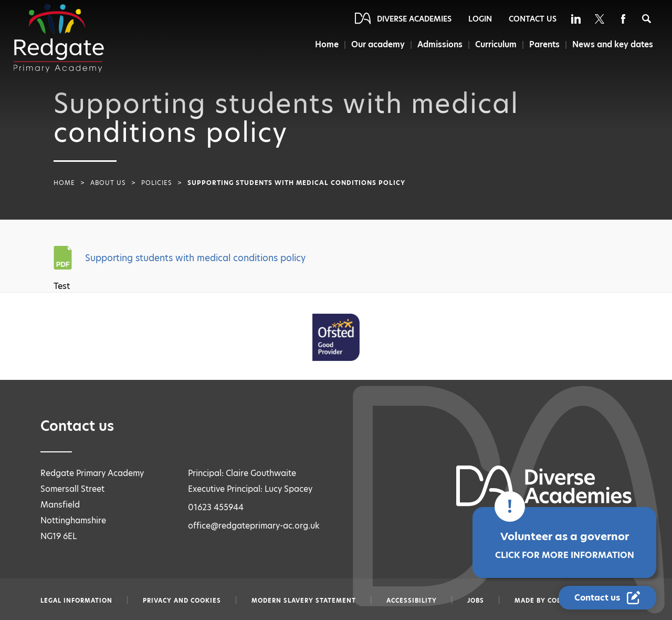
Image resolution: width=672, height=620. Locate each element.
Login (480, 19)
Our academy (378, 44)
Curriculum (496, 44)
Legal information (76, 601)
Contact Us (533, 19)
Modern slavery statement (304, 601)
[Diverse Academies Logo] (59, 38)
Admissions (440, 44)
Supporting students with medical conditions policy (195, 258)
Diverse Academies (414, 19)
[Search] (647, 19)
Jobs (476, 601)
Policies (157, 183)
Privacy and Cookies (182, 601)
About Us (108, 183)
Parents (544, 44)
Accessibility (412, 601)
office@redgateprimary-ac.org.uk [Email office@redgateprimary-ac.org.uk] (254, 526)
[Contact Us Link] (607, 598)
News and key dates (613, 44)
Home (327, 44)
